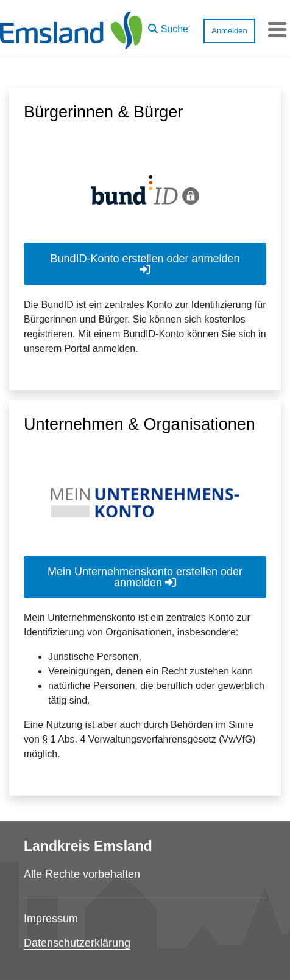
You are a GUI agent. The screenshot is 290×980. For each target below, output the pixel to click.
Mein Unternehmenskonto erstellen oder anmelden (145, 577)
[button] (168, 26)
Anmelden (229, 31)
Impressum (51, 919)
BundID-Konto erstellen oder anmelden (145, 264)
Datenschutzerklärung (77, 943)
